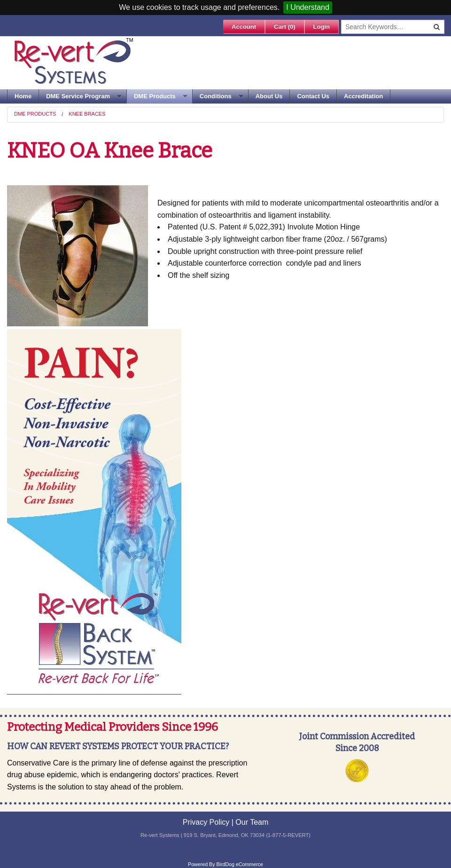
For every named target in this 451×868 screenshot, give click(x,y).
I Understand (308, 7)
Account (244, 27)
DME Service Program (78, 96)
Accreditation (363, 96)
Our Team (252, 822)
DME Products (155, 96)
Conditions (216, 96)
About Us (269, 96)
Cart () (285, 27)
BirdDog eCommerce (240, 864)
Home (23, 96)
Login (322, 27)
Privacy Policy (206, 822)
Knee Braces (87, 114)
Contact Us (313, 96)
